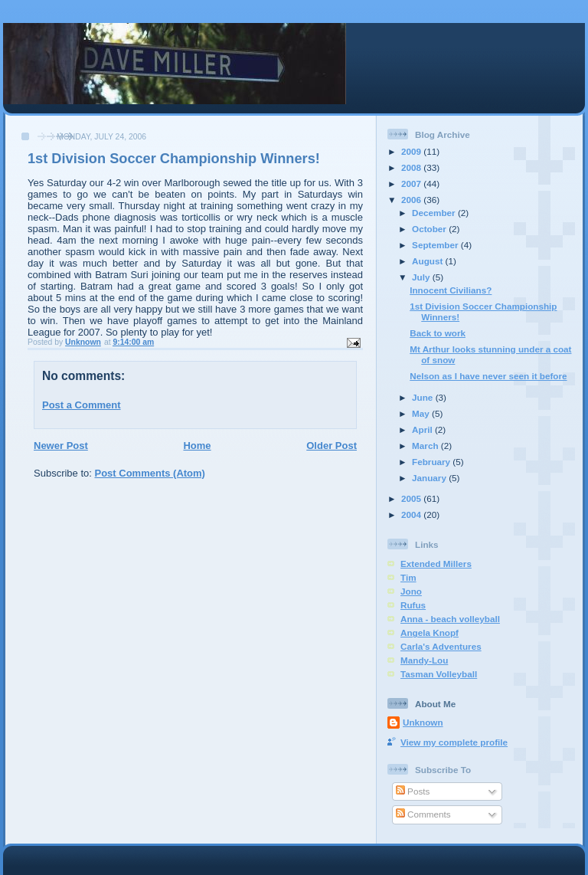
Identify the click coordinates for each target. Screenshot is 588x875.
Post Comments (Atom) (150, 473)
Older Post (332, 446)
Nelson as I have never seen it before (488, 376)
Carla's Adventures (441, 646)
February (432, 462)
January (430, 478)
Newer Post (61, 446)
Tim (408, 577)
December (435, 213)
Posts (413, 791)
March (426, 446)
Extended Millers (436, 564)
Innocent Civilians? (451, 290)
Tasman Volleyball (439, 674)
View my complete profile (454, 742)
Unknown (423, 722)
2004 (412, 515)
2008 (412, 167)
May (422, 413)
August (429, 261)
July (422, 277)
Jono (411, 591)
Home (197, 446)
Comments (423, 814)
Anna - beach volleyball (450, 619)
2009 (412, 151)
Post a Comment (82, 405)
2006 (412, 200)
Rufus (413, 605)
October (430, 229)
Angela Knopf (430, 632)
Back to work (438, 333)
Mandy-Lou (424, 660)
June (424, 397)
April (423, 429)
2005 (412, 498)
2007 (412, 184)
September (436, 245)
